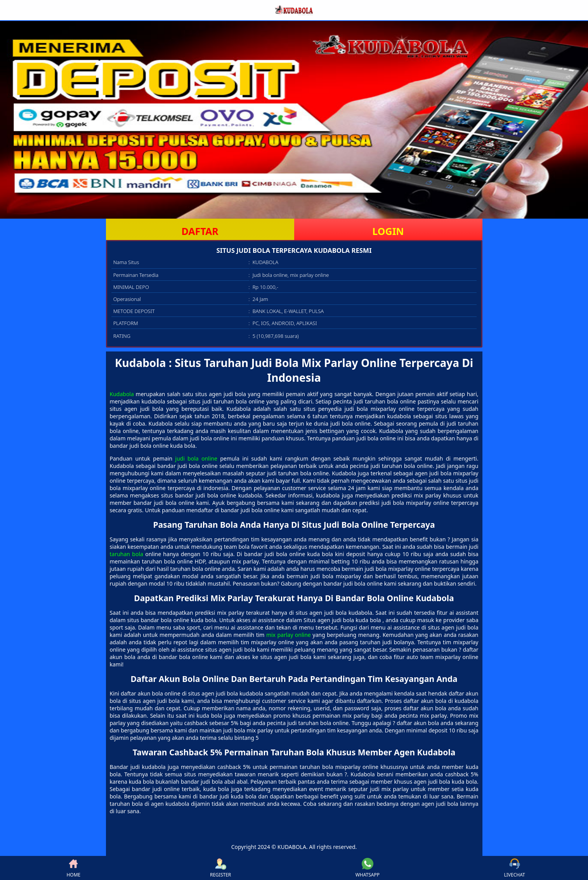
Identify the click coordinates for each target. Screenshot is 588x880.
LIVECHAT (515, 868)
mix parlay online (289, 635)
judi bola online (196, 458)
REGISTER (220, 868)
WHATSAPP (368, 868)
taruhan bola (127, 554)
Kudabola (122, 394)
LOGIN (388, 231)
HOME (73, 868)
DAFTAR (200, 231)
